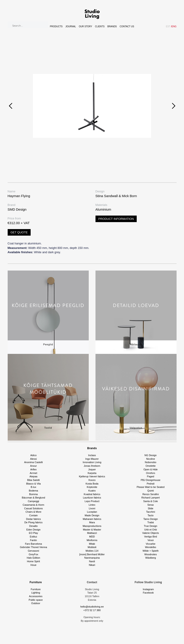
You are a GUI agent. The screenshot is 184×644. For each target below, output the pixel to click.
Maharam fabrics (92, 519)
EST (168, 26)
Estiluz (33, 537)
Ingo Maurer (92, 459)
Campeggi (33, 501)
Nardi (92, 561)
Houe (33, 565)
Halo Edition (33, 558)
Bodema (33, 491)
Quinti (151, 491)
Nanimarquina (92, 558)
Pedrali (150, 484)
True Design (151, 526)
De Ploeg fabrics (33, 522)
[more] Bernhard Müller (92, 554)
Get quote (19, 232)
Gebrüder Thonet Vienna (33, 547)
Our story (85, 26)
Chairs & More (33, 512)
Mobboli (92, 547)
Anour (33, 466)
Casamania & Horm (34, 505)
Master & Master (92, 530)
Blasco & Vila (33, 484)
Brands (112, 26)
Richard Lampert (151, 498)
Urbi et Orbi (150, 530)
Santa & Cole (151, 501)
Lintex (92, 505)
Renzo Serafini (150, 494)
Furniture (36, 582)
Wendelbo (151, 547)
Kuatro (92, 491)
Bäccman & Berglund (33, 498)
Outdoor (36, 603)
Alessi (33, 459)
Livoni (92, 508)
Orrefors (150, 473)
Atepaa (33, 476)
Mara (92, 522)
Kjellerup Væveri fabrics (92, 476)
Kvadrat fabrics (92, 494)
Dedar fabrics (33, 519)
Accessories (36, 596)
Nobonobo (151, 462)
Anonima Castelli (33, 462)
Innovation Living (92, 462)
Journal (71, 26)
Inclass (92, 455)
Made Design (92, 515)
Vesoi (151, 540)
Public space (36, 600)
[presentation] (11, 106)
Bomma (34, 494)
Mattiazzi (92, 533)
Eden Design (33, 530)
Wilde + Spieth (151, 551)
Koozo (92, 480)
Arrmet (33, 473)
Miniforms (92, 540)
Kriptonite (92, 487)
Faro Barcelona (33, 544)
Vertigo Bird (151, 537)
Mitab (92, 544)
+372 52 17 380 (92, 610)
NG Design (151, 455)
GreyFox (33, 554)
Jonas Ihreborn (92, 466)
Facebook (148, 593)
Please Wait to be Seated (151, 487)
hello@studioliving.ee (92, 607)
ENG (174, 26)
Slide (150, 508)
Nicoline (151, 459)
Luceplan (92, 512)
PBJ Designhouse (151, 480)
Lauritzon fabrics (92, 498)
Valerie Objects (151, 533)
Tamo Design (150, 519)
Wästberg (151, 558)
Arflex (33, 469)
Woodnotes (151, 554)
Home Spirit (33, 561)
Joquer (92, 469)
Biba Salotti (34, 480)
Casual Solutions (33, 508)
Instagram (148, 589)
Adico (34, 455)
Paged (151, 476)
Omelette (151, 466)
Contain (34, 515)
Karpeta (92, 473)
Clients (100, 26)
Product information (116, 219)
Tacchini (151, 512)
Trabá (150, 522)
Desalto (33, 526)
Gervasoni (33, 551)
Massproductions (92, 526)
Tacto (150, 515)
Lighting (36, 593)
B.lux (33, 487)
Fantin (33, 540)
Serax (151, 505)
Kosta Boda (92, 484)
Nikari (92, 565)
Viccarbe (151, 544)
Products (56, 26)
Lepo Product (92, 501)
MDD (92, 537)
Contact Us (127, 26)
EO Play (33, 533)
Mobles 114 (92, 551)
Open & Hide (151, 469)
